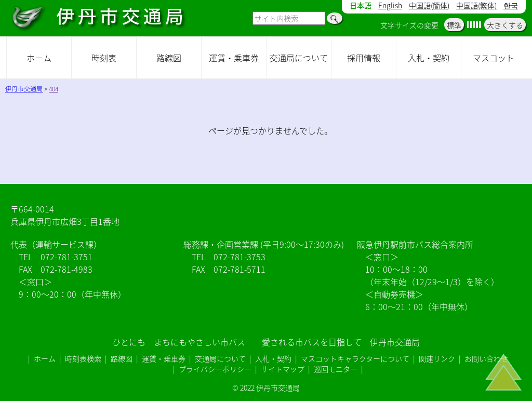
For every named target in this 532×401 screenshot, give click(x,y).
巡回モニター (336, 369)
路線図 (169, 58)
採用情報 (364, 58)
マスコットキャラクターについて (355, 358)
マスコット (494, 58)
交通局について (299, 58)
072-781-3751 (66, 257)
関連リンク (437, 358)
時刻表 (104, 58)
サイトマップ (283, 369)
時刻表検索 (83, 358)
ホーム (39, 58)
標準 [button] (454, 25)
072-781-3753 (240, 257)
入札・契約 (429, 58)
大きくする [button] (505, 25)
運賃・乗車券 (234, 58)
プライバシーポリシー (215, 369)
